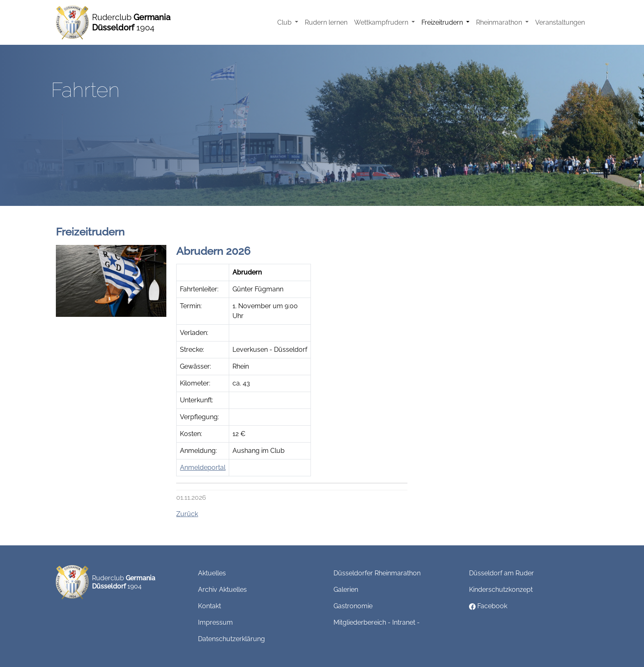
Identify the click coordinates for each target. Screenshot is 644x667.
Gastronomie (353, 606)
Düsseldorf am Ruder (501, 573)
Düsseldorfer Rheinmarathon (377, 573)
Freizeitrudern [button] (443, 22)
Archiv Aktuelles (222, 590)
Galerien (346, 590)
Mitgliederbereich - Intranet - (377, 622)
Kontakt (209, 606)
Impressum (215, 622)
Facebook (488, 606)
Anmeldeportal (203, 467)
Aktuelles (212, 573)
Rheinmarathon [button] (500, 22)
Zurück (187, 514)
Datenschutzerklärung (231, 639)
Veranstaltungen (560, 22)
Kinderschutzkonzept (501, 590)
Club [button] (285, 22)
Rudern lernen (326, 22)
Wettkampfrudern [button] (382, 22)
